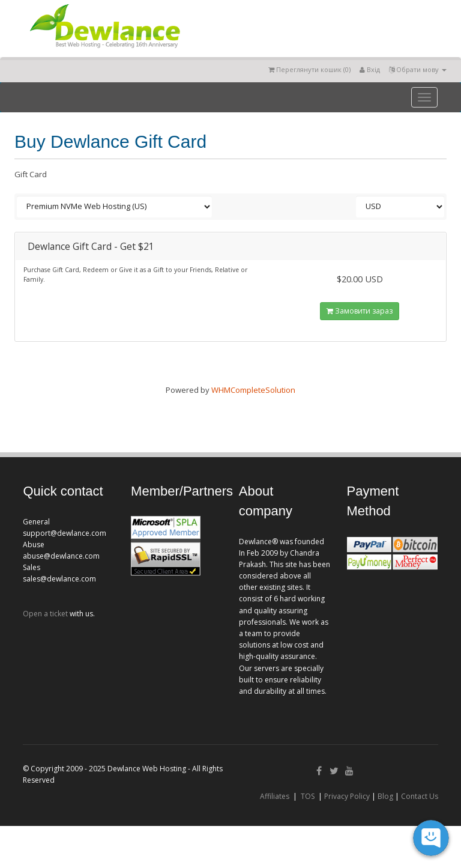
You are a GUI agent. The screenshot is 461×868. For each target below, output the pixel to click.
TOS (308, 796)
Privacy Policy (347, 796)
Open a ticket (45, 614)
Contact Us (420, 796)
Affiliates (275, 796)
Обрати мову (418, 69)
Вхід (370, 69)
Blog (385, 796)
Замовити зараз (360, 311)
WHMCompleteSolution (253, 390)
